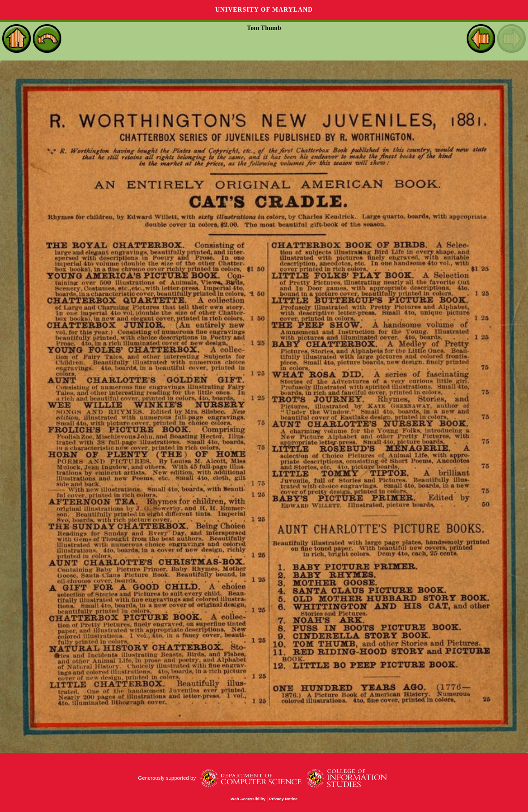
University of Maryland (264, 10)
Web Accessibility (248, 799)
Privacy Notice (283, 799)
